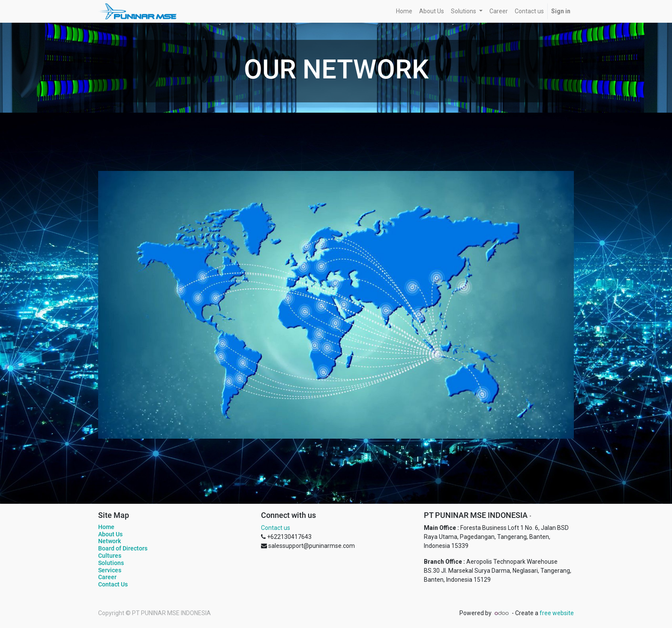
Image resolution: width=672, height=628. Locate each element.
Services (110, 570)
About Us (110, 534)
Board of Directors (123, 548)
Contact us (276, 528)
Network (109, 541)
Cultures (110, 556)
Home (106, 527)
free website (557, 613)
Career (107, 577)
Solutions (111, 563)
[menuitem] (404, 11)
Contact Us (113, 584)
